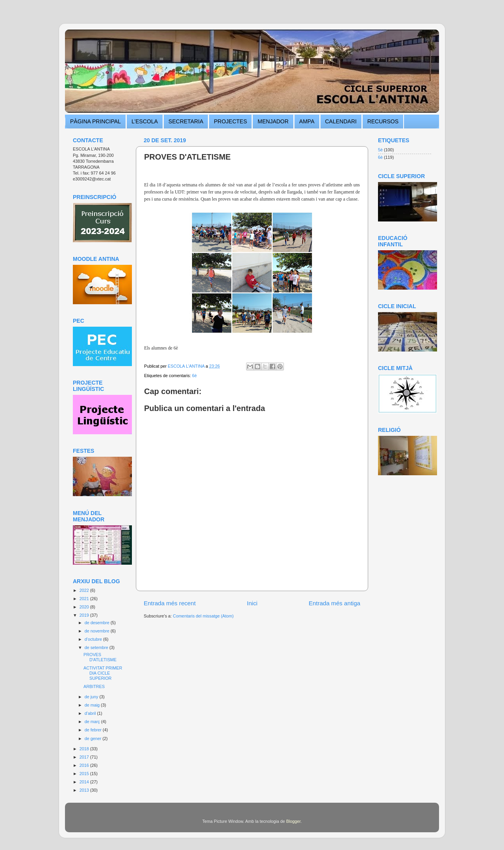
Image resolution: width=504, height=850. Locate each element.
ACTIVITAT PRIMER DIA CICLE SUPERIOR (103, 673)
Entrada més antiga (334, 603)
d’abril (91, 713)
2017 (85, 757)
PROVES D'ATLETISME (100, 657)
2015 (85, 774)
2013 (85, 790)
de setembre (97, 647)
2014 (85, 782)
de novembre (98, 631)
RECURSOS (383, 121)
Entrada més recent (170, 603)
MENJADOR (273, 121)
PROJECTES (230, 121)
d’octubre (94, 639)
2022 (85, 590)
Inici (252, 603)
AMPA (307, 121)
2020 (85, 607)
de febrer (94, 730)
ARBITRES (94, 686)
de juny (92, 697)
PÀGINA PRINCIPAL (95, 121)
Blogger (294, 821)
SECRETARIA (186, 121)
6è (195, 376)
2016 (85, 765)
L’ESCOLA (145, 121)
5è (380, 150)
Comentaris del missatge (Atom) (203, 616)
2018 (85, 749)
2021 (85, 599)
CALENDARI (341, 121)
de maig (93, 705)
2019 (85, 615)
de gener (94, 738)
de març (93, 722)
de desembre (98, 623)
